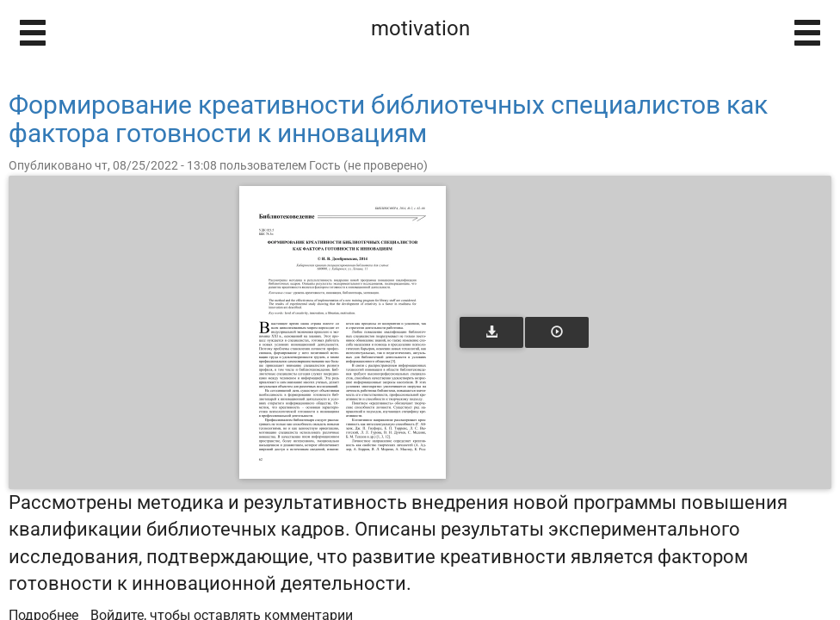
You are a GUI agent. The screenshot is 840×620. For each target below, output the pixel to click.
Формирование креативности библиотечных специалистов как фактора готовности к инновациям (388, 119)
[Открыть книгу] (343, 332)
